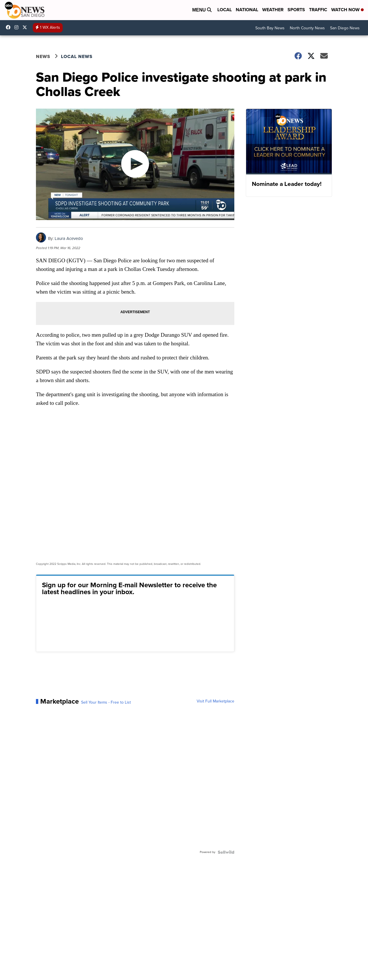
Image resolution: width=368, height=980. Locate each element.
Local (225, 10)
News (43, 56)
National (247, 10)
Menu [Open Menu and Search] (202, 10)
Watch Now (347, 10)
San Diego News (345, 28)
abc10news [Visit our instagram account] (18, 27)
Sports (296, 10)
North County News (307, 28)
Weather (273, 10)
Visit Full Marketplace (215, 701)
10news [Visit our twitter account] (26, 27)
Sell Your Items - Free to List (106, 702)
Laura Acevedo (69, 238)
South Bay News (270, 28)
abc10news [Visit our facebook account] (9, 27)
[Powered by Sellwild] (226, 852)
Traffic (318, 10)
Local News (77, 56)
